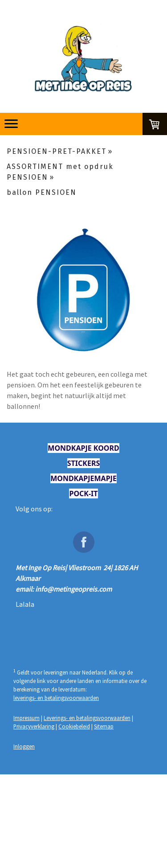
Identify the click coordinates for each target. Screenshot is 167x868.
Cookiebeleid (74, 726)
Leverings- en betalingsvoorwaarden (87, 718)
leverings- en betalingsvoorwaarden (56, 698)
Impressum (26, 718)
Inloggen (24, 746)
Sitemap (104, 726)
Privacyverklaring (34, 726)
